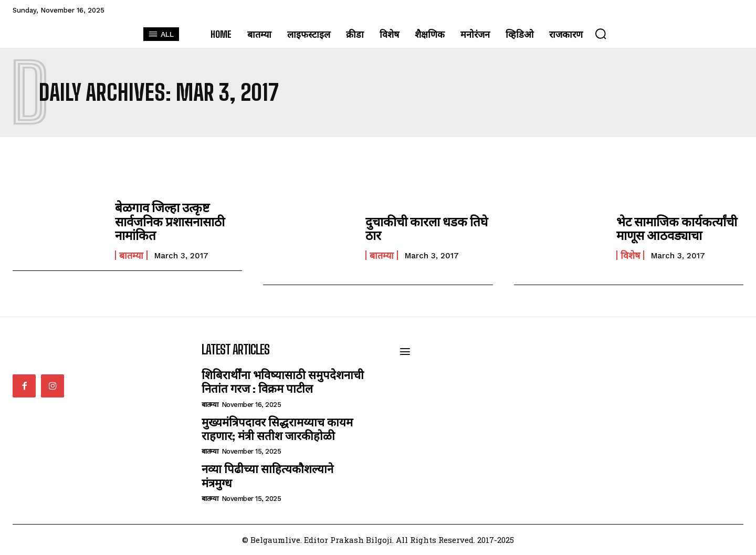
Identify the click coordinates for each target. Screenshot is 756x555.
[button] (601, 34)
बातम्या (131, 255)
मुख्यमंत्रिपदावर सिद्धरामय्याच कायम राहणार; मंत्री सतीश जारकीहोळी (277, 429)
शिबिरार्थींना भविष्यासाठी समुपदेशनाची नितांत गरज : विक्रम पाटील (283, 381)
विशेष (630, 255)
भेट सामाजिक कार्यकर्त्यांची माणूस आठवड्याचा (676, 228)
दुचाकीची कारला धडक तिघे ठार (426, 228)
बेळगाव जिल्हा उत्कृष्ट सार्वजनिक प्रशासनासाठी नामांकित (170, 221)
